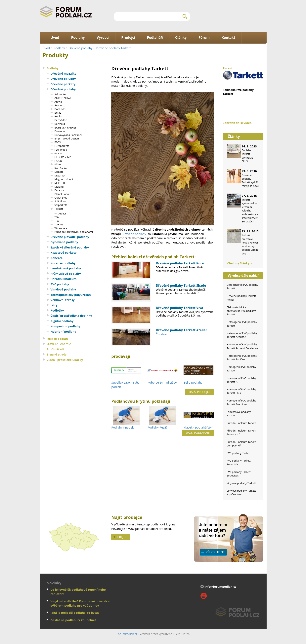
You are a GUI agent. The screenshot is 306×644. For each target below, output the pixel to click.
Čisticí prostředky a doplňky (71, 316)
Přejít (122, 537)
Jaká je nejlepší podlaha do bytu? (75, 613)
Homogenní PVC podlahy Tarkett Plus (241, 391)
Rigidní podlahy (62, 321)
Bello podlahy (193, 382)
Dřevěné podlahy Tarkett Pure (180, 263)
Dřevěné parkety (63, 84)
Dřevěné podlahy (81, 48)
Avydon (59, 105)
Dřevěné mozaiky (64, 73)
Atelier (62, 213)
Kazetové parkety (64, 252)
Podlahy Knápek (122, 427)
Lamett (59, 172)
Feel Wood (61, 150)
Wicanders (61, 228)
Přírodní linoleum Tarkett (242, 423)
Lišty (54, 305)
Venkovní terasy (63, 300)
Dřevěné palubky (63, 79)
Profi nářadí (55, 349)
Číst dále (161, 334)
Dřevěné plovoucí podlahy (70, 237)
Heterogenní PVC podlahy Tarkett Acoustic (242, 335)
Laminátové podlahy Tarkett (239, 414)
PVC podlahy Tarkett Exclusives (239, 474)
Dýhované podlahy (64, 242)
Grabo (58, 153)
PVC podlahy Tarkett (239, 453)
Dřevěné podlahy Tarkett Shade (181, 285)
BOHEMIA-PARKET (65, 128)
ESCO (58, 142)
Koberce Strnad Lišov (162, 382)
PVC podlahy (60, 284)
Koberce (57, 258)
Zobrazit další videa (237, 123)
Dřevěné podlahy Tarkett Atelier (181, 330)
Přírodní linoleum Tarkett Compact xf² (242, 444)
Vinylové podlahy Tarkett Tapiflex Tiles (241, 492)
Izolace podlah (57, 339)
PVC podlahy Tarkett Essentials (239, 462)
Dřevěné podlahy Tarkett (114, 48)
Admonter (61, 94)
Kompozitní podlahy (66, 326)
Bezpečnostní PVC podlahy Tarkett (242, 286)
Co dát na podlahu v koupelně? (73, 620)
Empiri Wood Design (67, 138)
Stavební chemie (59, 344)
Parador (59, 190)
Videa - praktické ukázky (65, 360)
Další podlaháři (198, 433)
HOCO (58, 161)
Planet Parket (63, 194)
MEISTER (60, 183)
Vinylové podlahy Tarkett (241, 483)
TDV (57, 217)
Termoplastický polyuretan (71, 295)
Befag (58, 113)
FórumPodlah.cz (127, 634)
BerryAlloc (61, 120)
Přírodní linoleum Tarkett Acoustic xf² (242, 432)
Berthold (60, 124)
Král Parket (61, 168)
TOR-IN (59, 224)
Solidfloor (60, 201)
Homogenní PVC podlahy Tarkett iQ (241, 380)
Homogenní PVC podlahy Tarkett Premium (241, 402)
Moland (59, 187)
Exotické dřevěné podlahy (70, 247)
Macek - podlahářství (198, 427)
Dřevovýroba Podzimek (68, 135)
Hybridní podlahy (63, 331)
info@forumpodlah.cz (220, 587)
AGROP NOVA (63, 98)
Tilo (57, 221)
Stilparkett (61, 205)
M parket (60, 175)
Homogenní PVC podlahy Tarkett (241, 369)
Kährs (58, 164)
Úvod (46, 48)
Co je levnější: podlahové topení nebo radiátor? (78, 592)
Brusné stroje (57, 354)
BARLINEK (61, 109)
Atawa (58, 102)
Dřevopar (60, 131)
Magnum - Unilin (65, 179)
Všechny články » (240, 263)
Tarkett (59, 209)
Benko (58, 116)
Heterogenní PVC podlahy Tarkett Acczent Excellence (242, 346)
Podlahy (59, 48)
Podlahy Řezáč (157, 427)
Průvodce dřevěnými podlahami (74, 232)
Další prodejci (199, 392)
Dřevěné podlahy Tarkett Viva (179, 308)
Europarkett (62, 146)
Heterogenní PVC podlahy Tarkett (242, 324)
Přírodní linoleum (64, 279)
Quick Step (61, 198)
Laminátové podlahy (66, 268)
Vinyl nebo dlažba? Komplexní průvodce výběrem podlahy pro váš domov (80, 603)
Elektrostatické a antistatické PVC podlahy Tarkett (241, 311)
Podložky (57, 310)
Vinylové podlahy (63, 289)
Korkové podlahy (63, 263)
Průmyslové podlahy (66, 274)
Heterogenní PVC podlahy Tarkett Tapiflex (242, 358)
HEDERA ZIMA (63, 157)
